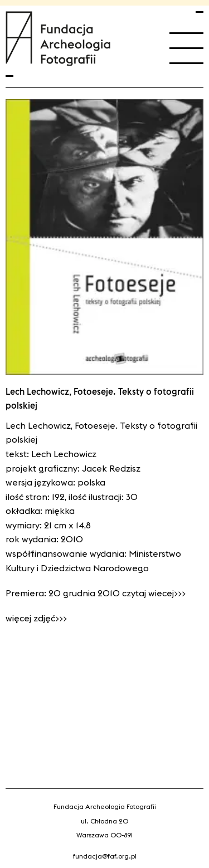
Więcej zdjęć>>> (36, 618)
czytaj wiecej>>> (154, 593)
